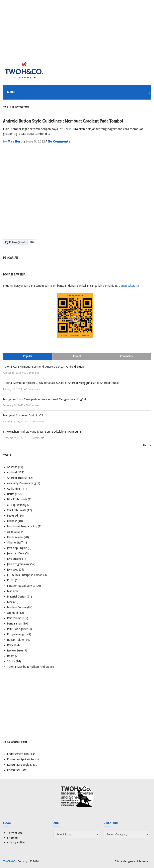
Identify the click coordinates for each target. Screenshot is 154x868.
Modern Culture (17, 607)
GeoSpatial (14, 532)
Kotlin (11, 580)
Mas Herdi (16, 141)
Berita (11, 494)
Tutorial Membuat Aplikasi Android (28, 666)
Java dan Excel (16, 553)
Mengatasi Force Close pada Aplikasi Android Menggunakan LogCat (45, 399)
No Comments (59, 141)
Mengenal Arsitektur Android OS (23, 415)
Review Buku (15, 650)
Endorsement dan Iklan (21, 754)
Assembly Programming (21, 483)
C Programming (17, 505)
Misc (10, 602)
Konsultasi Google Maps (22, 764)
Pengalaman (15, 623)
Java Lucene (14, 559)
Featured (12, 515)
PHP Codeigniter (17, 629)
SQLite (11, 661)
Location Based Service (21, 586)
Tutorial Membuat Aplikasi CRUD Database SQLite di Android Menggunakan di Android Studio (61, 383)
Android (12, 472)
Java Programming (18, 564)
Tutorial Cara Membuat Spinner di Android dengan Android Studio (44, 366)
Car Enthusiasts (17, 510)
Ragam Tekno (15, 640)
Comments (126, 356)
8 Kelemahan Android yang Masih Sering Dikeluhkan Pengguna (42, 431)
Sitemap (12, 837)
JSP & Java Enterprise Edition (25, 575)
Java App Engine (17, 548)
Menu (11, 92)
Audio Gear (14, 488)
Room (11, 656)
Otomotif (13, 613)
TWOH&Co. (10, 861)
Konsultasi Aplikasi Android (24, 759)
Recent (77, 356)
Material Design (17, 596)
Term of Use (15, 833)
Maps (10, 591)
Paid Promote (15, 618)
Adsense (12, 467)
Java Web (13, 569)
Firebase (12, 521)
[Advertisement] (77, 28)
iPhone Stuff (15, 542)
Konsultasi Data (17, 770)
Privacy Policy (16, 842)
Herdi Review (15, 537)
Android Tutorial (17, 478)
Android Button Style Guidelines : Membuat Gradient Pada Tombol (63, 121)
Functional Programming (22, 526)
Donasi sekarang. (129, 285)
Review (11, 645)
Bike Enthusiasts (17, 499)
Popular (28, 356)
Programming (15, 634)
